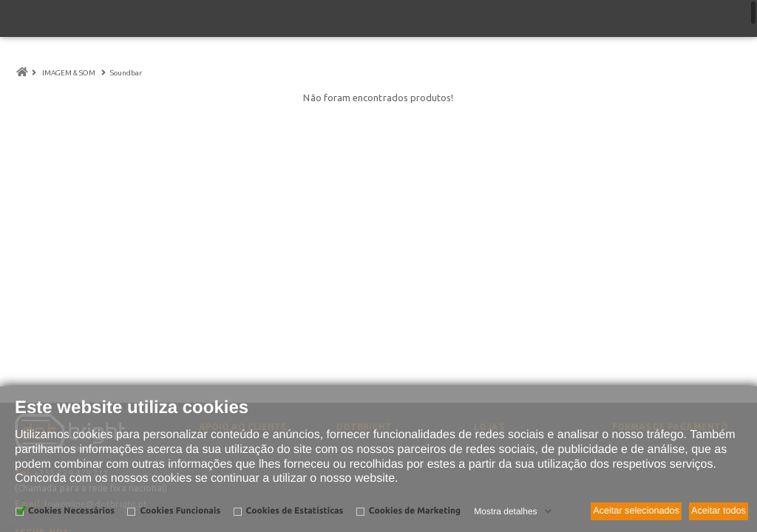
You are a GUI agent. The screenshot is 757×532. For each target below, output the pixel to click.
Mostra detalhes (505, 511)
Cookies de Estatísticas (295, 511)
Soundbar (127, 73)
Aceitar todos (719, 511)
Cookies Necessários (71, 511)
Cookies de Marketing (415, 511)
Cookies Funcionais (180, 511)
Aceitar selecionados (636, 511)
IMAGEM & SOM (69, 73)
